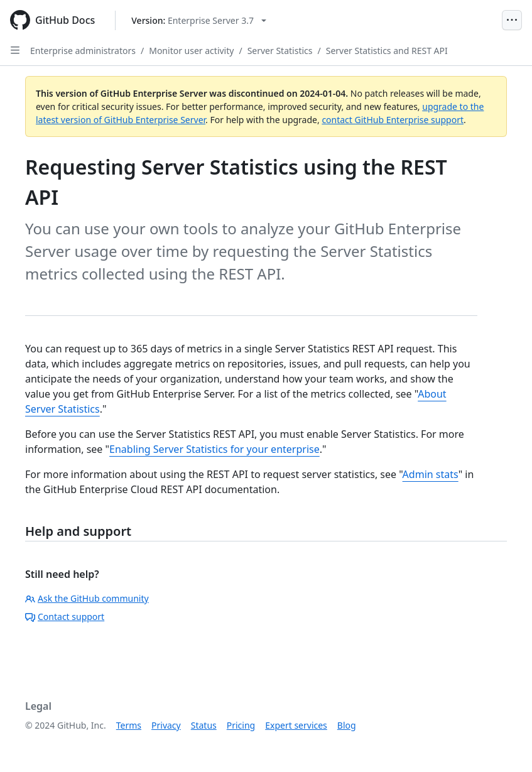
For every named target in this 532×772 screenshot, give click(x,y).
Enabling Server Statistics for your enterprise (214, 449)
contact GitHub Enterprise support (393, 120)
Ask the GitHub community (87, 598)
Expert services (296, 725)
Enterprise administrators (83, 51)
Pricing (241, 725)
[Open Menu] (512, 20)
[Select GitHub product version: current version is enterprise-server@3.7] (199, 20)
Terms (129, 725)
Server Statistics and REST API (387, 51)
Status (204, 725)
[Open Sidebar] (15, 50)
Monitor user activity (191, 51)
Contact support (65, 617)
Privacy (166, 725)
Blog (347, 725)
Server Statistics (280, 51)
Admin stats (431, 474)
